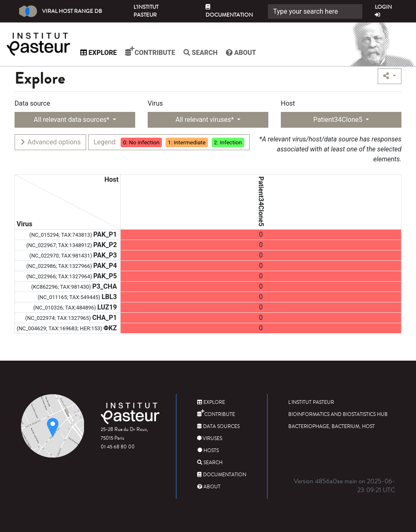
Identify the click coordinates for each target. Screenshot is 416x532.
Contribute (156, 51)
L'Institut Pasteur (146, 11)
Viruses (210, 439)
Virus (155, 103)
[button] (390, 76)
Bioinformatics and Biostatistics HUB (338, 414)
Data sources (218, 427)
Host (288, 103)
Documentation (229, 12)
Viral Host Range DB (61, 11)
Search (206, 53)
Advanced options (50, 142)
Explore (104, 53)
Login (383, 11)
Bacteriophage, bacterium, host (332, 427)
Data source (32, 103)
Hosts (208, 451)
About (247, 53)
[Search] (315, 11)
